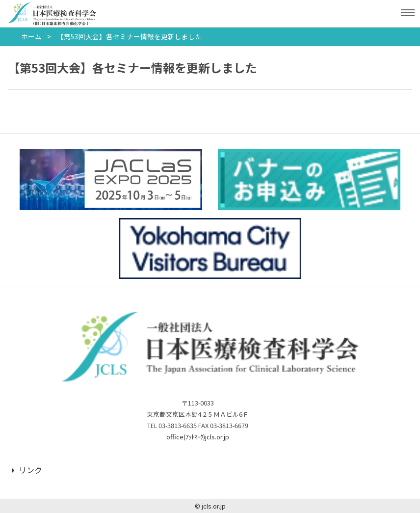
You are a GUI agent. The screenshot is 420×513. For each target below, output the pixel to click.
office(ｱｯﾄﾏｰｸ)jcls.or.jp (198, 437)
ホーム (31, 36)
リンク (27, 470)
